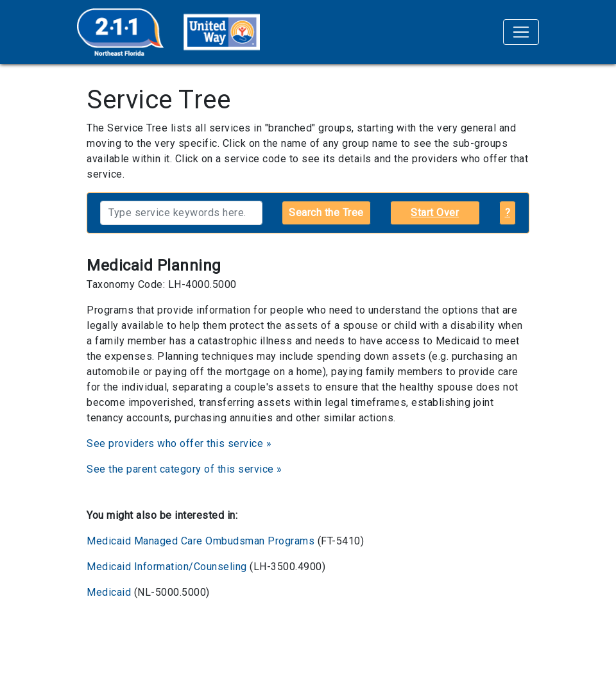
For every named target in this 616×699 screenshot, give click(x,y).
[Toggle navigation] (521, 32)
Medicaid (109, 592)
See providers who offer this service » (179, 443)
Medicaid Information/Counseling (167, 567)
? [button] (508, 213)
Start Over (435, 213)
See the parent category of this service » (184, 469)
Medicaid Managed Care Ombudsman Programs (201, 541)
